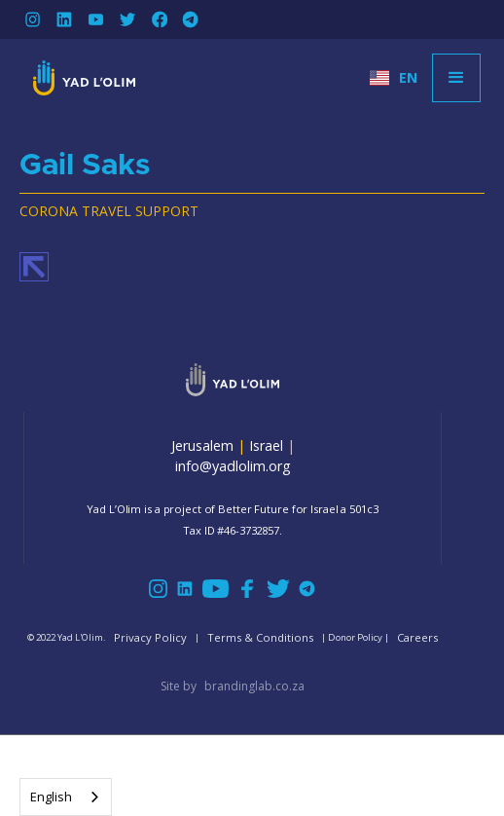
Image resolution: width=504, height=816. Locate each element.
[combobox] (66, 797)
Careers (417, 637)
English (51, 797)
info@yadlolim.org (233, 466)
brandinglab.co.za (254, 686)
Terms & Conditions (260, 637)
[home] (79, 78)
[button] (394, 78)
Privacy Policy (150, 637)
